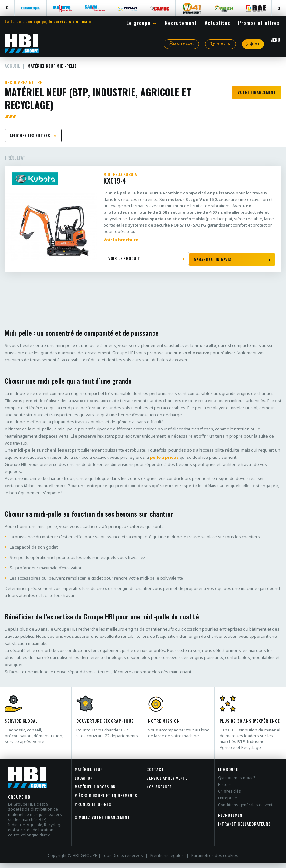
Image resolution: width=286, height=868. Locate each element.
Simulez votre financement (102, 822)
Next (279, 8)
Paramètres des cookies (215, 860)
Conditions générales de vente (246, 810)
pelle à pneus (164, 462)
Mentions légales (167, 860)
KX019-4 (189, 184)
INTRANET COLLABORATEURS (244, 829)
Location (84, 783)
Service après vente (167, 783)
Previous (7, 8)
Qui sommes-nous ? (237, 783)
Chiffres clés (229, 796)
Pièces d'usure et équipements (106, 800)
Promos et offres (93, 809)
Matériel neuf (89, 774)
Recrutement (231, 820)
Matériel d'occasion (95, 792)
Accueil (13, 70)
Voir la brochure (121, 244)
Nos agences (159, 792)
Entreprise (227, 803)
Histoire (225, 789)
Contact (155, 774)
